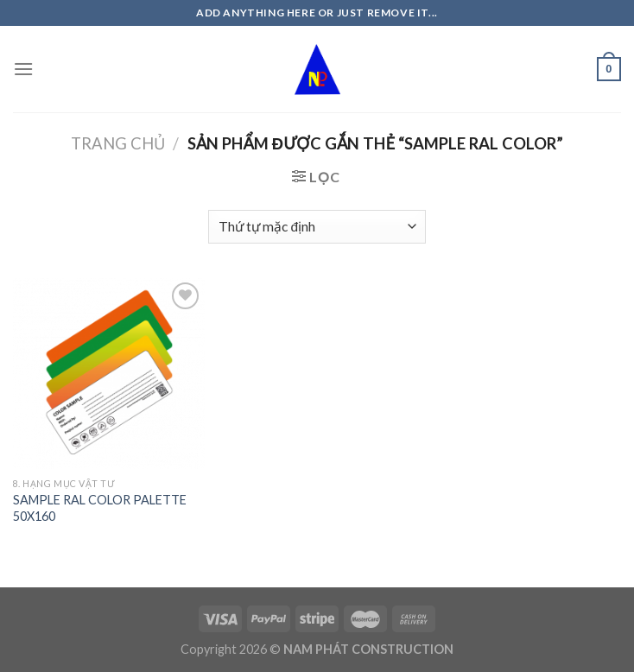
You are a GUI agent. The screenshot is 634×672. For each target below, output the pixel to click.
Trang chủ (118, 143)
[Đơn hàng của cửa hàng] (317, 227)
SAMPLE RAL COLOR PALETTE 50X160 (100, 508)
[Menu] (23, 69)
